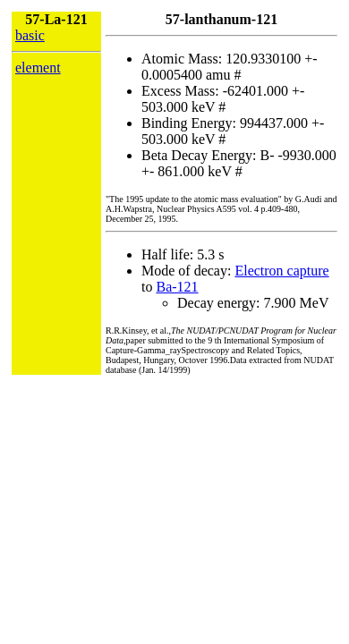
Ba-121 (177, 287)
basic (30, 35)
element (38, 68)
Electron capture (281, 271)
